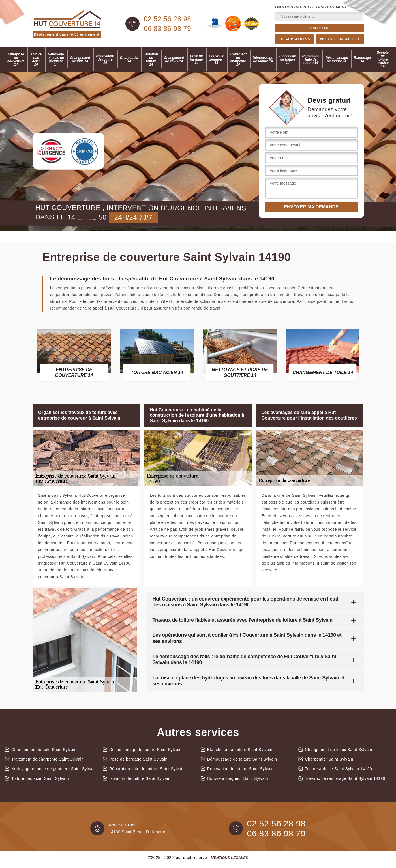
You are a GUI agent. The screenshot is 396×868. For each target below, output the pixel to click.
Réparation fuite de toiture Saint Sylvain (147, 769)
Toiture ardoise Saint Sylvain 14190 (338, 769)
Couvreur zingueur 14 (216, 59)
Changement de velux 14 (174, 59)
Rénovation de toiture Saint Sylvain (240, 769)
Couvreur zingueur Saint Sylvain (238, 778)
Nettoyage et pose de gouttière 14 (56, 59)
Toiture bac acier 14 (36, 59)
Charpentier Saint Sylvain (329, 759)
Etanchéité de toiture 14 (288, 59)
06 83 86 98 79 (167, 29)
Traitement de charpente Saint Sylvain (47, 759)
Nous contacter (340, 39)
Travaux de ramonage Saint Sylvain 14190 (345, 778)
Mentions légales (229, 858)
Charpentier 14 (129, 59)
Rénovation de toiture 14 (105, 59)
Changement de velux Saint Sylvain (339, 750)
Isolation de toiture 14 (151, 59)
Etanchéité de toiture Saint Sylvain (240, 750)
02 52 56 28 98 (167, 19)
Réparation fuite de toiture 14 (311, 59)
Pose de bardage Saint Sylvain (138, 759)
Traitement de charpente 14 (238, 59)
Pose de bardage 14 (196, 59)
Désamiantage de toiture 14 (337, 59)
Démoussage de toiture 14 (263, 59)
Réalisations (295, 39)
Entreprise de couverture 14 (16, 59)
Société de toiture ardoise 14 (383, 59)
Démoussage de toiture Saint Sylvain (242, 759)
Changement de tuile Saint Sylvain (44, 750)
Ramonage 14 (362, 59)
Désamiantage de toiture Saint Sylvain (145, 750)
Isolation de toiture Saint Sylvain (140, 778)
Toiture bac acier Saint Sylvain (40, 778)
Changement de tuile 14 (80, 59)
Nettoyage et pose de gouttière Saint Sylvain (53, 769)
